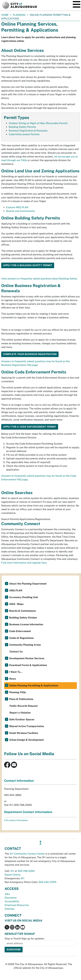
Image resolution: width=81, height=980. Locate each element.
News (13, 679)
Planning (19, 15)
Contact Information (19, 781)
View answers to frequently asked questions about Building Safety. (39, 279)
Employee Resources (17, 905)
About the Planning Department (28, 584)
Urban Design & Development (27, 740)
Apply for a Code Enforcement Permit (30, 427)
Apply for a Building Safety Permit (28, 265)
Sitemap (9, 909)
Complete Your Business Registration (30, 354)
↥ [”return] (40, 843)
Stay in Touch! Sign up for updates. (25, 939)
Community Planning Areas (25, 645)
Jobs (7, 894)
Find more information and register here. (24, 563)
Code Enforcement (20, 631)
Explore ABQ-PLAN (17, 207)
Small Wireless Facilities (24, 733)
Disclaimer (11, 898)
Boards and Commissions (21, 211)
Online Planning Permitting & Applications (34, 686)
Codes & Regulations (21, 638)
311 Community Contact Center (27, 854)
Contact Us (16, 652)
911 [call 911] (23, 878)
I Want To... (16, 672)
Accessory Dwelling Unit (24, 597)
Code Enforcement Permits (24, 134)
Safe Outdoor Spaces (22, 719)
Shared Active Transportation (27, 726)
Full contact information (16, 820)
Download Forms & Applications (28, 665)
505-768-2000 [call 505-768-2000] (26, 871)
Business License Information (26, 624)
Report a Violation (20, 713)
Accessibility (12, 901)
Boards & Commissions (23, 611)
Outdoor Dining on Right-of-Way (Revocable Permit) (38, 123)
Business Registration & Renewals (28, 131)
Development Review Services (27, 658)
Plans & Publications (21, 699)
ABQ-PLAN (16, 590)
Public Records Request (24, 706)
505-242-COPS (47, 882)
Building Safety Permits (22, 127)
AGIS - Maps (16, 604)
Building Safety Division (23, 618)
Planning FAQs (18, 692)
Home (5, 15)
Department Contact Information (28, 812)
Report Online (13, 875)
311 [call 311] (12, 871)
